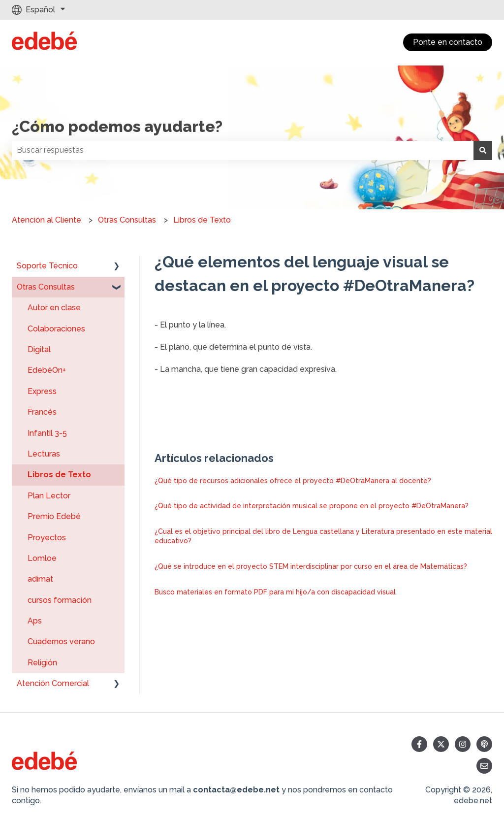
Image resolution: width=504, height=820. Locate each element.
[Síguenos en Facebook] (419, 744)
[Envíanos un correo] (484, 766)
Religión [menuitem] (42, 663)
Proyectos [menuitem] (47, 538)
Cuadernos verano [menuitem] (61, 641)
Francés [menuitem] (42, 412)
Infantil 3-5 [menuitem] (47, 433)
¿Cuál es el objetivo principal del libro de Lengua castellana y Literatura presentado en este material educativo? (323, 536)
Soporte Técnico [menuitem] (47, 266)
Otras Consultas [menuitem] (46, 287)
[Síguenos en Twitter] (441, 744)
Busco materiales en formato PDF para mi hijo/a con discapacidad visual (275, 592)
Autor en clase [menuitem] (54, 308)
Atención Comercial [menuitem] (53, 683)
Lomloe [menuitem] (42, 558)
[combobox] (243, 150)
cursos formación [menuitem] (60, 600)
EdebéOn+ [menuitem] (47, 370)
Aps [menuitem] (35, 621)
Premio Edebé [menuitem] (54, 516)
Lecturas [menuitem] (44, 454)
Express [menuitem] (42, 391)
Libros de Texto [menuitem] (59, 475)
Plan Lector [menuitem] (49, 496)
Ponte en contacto (448, 42)
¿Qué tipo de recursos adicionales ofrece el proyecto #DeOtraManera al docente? (293, 481)
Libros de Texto (202, 220)
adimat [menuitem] (40, 579)
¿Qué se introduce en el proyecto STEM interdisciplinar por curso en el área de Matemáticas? (311, 566)
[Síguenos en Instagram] (463, 744)
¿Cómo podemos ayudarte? (117, 126)
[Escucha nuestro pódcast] (484, 744)
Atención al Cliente (47, 220)
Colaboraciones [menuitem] (56, 329)
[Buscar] (483, 150)
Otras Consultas (127, 220)
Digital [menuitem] (39, 349)
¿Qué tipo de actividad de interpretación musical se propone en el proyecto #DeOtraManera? (312, 506)
